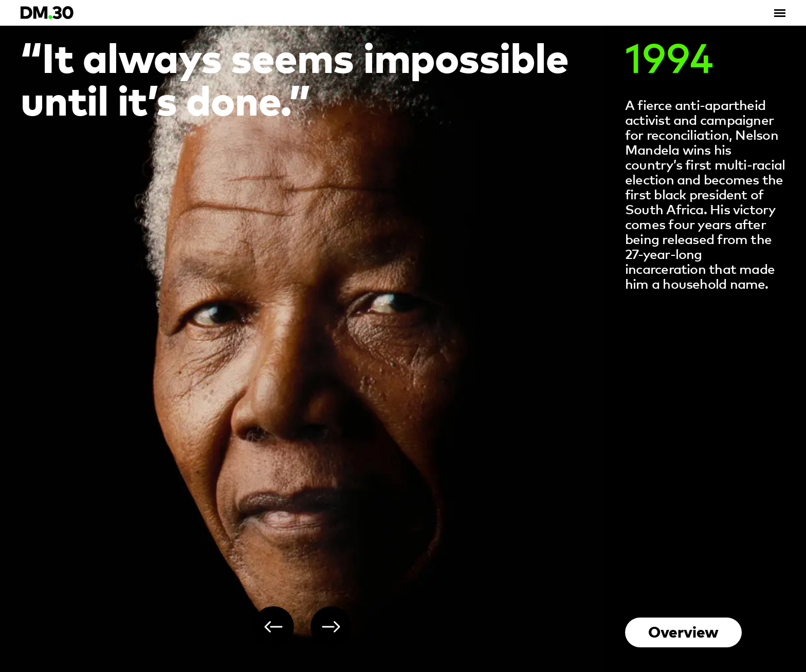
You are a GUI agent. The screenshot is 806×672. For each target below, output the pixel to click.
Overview (683, 631)
